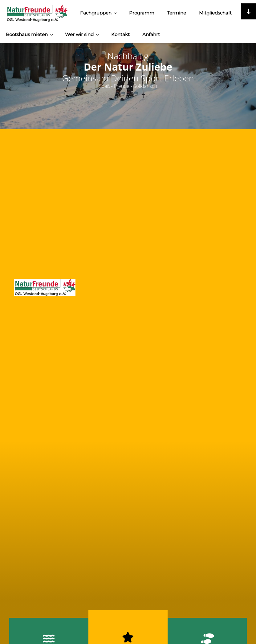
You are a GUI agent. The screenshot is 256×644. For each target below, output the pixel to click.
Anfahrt (151, 34)
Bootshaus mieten (30, 34)
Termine (177, 13)
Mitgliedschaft (215, 13)
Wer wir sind (82, 34)
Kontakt (120, 34)
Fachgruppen (99, 13)
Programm (142, 13)
